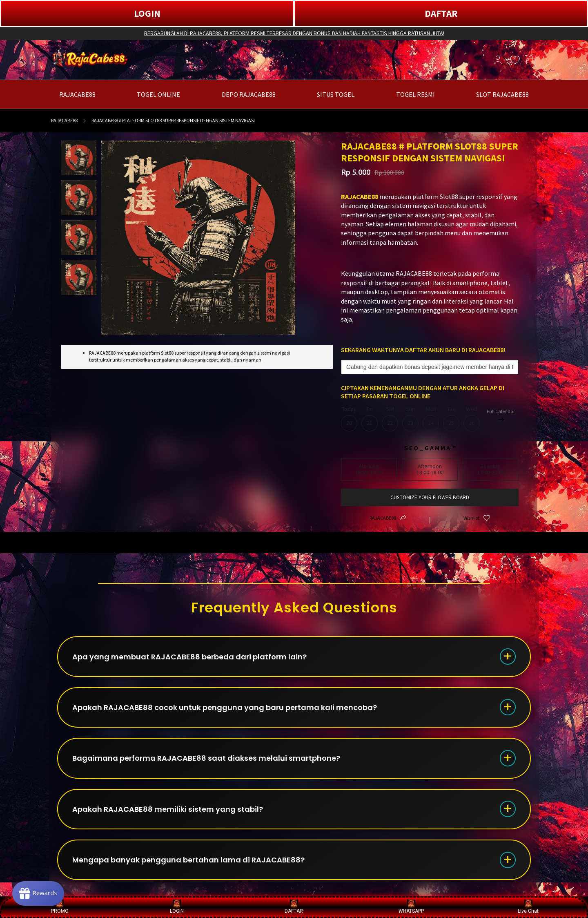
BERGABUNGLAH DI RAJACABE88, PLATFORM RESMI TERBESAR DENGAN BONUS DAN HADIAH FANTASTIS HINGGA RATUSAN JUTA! (294, 33)
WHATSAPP (411, 907)
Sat (390, 419)
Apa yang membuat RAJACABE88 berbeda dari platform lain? (189, 657)
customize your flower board (430, 497)
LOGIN (147, 13)
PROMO (60, 907)
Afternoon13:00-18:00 (430, 469)
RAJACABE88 (64, 120)
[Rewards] (38, 893)
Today (349, 419)
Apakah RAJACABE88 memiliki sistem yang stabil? (168, 810)
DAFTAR (441, 13)
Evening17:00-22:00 (491, 469)
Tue (451, 419)
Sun (410, 419)
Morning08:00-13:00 (369, 469)
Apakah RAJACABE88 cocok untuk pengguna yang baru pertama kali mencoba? (225, 708)
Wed (472, 419)
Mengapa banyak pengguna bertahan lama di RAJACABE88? (188, 861)
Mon (431, 419)
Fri (370, 419)
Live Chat (528, 907)
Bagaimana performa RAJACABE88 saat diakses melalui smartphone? (206, 759)
